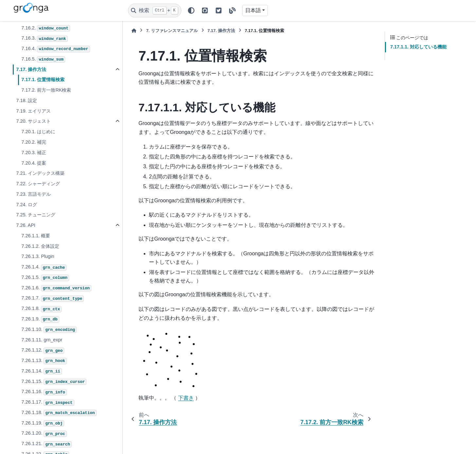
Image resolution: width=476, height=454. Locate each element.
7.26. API (26, 225)
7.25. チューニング (36, 215)
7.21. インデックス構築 (40, 173)
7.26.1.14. (41, 372)
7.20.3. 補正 (34, 153)
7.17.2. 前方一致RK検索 (46, 90)
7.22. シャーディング (38, 184)
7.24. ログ (27, 205)
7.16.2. (46, 28)
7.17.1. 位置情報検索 (43, 80)
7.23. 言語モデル (33, 194)
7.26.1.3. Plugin (38, 256)
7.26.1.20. (44, 434)
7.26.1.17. (48, 403)
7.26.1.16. (44, 392)
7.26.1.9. (40, 319)
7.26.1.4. (44, 267)
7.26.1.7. (53, 299)
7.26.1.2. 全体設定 (40, 246)
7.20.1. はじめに (38, 132)
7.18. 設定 (27, 100)
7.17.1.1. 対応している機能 (418, 47)
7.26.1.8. (41, 309)
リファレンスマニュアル (172, 31)
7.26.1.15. (54, 382)
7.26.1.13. (44, 361)
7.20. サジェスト (33, 121)
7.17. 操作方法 (31, 69)
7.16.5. (43, 60)
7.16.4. (55, 49)
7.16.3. (44, 39)
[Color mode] (191, 10)
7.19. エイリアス (33, 111)
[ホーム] (134, 31)
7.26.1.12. (43, 351)
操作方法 (221, 31)
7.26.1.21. (46, 444)
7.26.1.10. (49, 330)
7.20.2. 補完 (34, 142)
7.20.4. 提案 (34, 163)
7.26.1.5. (45, 278)
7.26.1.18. (59, 413)
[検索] (155, 10)
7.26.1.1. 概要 (36, 236)
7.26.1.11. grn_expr (42, 340)
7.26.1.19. (43, 424)
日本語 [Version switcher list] (253, 10)
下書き (186, 398)
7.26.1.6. (56, 288)
